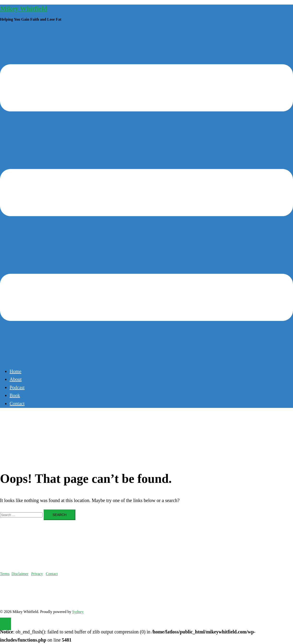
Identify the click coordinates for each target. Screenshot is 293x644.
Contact (17, 404)
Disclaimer (20, 574)
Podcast (17, 387)
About (16, 379)
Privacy (37, 574)
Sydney (78, 612)
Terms (5, 574)
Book (15, 395)
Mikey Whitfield (24, 9)
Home (15, 371)
